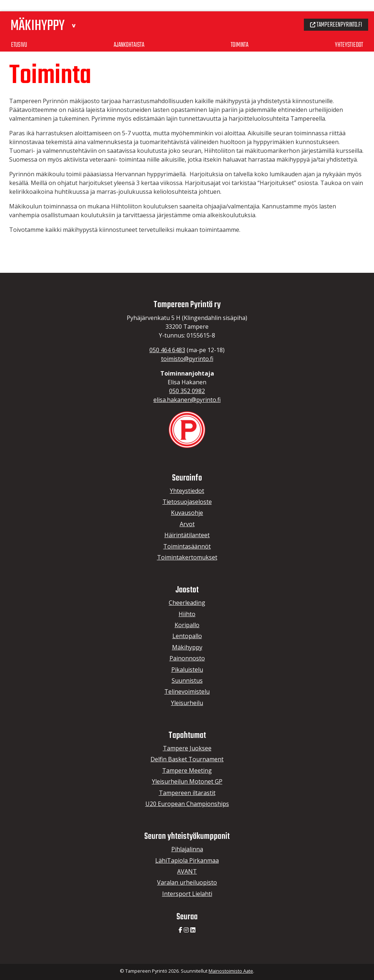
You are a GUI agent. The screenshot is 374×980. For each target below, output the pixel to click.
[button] (79, 12)
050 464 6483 (167, 350)
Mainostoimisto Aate (231, 971)
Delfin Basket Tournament (187, 759)
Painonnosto (187, 658)
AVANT (187, 871)
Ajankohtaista (129, 33)
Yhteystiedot (348, 33)
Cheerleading (187, 603)
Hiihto (187, 614)
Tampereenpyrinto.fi (333, 12)
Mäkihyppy (187, 647)
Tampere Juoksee (187, 748)
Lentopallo (187, 636)
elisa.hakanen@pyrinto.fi (187, 400)
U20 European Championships (187, 804)
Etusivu (20, 33)
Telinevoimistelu (187, 691)
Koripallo (187, 625)
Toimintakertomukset (187, 557)
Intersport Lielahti (187, 894)
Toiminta (239, 33)
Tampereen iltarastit (187, 793)
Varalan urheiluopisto (187, 882)
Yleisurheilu (187, 703)
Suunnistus (187, 681)
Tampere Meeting (187, 770)
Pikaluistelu (187, 670)
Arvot (187, 524)
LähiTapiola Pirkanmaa (187, 860)
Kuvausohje (187, 513)
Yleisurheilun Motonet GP (187, 781)
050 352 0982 (187, 391)
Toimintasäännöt (187, 546)
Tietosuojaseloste (187, 502)
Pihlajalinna (187, 849)
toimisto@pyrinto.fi (187, 359)
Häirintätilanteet (187, 535)
